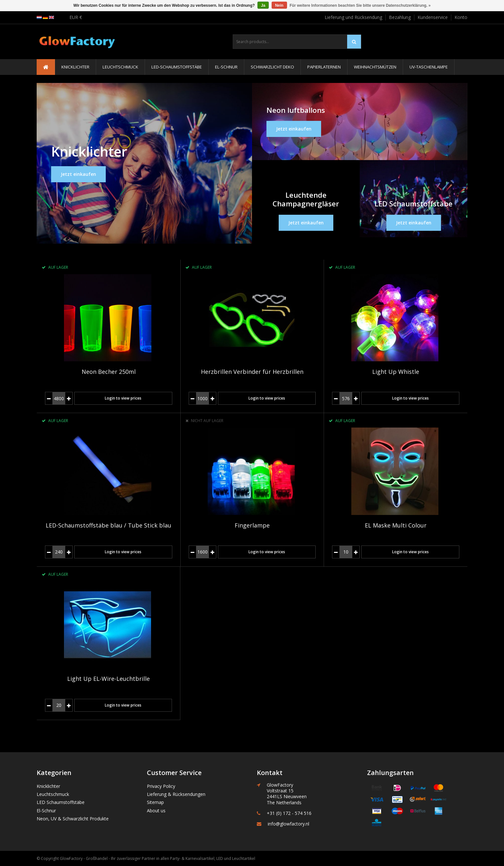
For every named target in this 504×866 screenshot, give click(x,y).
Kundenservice (433, 17)
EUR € (76, 17)
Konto (461, 17)
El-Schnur (226, 67)
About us (156, 811)
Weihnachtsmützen (375, 67)
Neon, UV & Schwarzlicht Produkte (73, 819)
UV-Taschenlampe (429, 67)
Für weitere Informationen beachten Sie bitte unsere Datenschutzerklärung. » (360, 5)
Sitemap (155, 802)
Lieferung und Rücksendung (353, 17)
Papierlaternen (324, 67)
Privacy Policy (161, 786)
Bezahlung (400, 17)
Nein (279, 5)
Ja (263, 5)
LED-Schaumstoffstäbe (177, 67)
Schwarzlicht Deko (272, 67)
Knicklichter (75, 67)
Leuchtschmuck (120, 67)
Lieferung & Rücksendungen (176, 794)
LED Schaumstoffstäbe (61, 802)
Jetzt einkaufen (78, 174)
